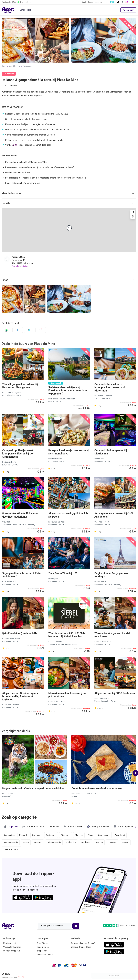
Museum (80, 835)
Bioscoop (38, 843)
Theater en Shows (12, 850)
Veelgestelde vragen (12, 947)
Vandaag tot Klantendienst (17, 2)
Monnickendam (11, 85)
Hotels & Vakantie (33, 826)
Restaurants (28, 66)
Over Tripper (42, 943)
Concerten (114, 843)
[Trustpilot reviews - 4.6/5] (120, 925)
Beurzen (101, 843)
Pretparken (52, 835)
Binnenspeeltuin (11, 843)
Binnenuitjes (9, 835)
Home (4, 66)
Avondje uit (54, 827)
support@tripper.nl (12, 951)
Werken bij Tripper (45, 955)
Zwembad (37, 835)
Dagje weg (11, 827)
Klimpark (24, 835)
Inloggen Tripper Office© (82, 947)
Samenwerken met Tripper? (83, 943)
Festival (128, 843)
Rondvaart (87, 843)
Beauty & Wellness (98, 827)
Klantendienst (10, 943)
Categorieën (26, 10)
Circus (92, 835)
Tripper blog (42, 951)
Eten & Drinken (15, 66)
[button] (69, 107)
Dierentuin (67, 835)
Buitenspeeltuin (55, 843)
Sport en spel (106, 835)
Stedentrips (72, 843)
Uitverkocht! (114, 976)
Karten (26, 843)
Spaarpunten (43, 947)
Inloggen (128, 10)
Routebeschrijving (20, 266)
